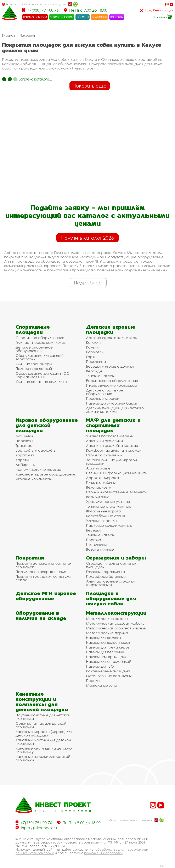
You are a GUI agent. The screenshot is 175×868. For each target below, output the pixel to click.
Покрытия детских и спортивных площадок (43, 565)
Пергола (94, 540)
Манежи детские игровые (38, 469)
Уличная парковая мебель (109, 436)
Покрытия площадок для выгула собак (43, 578)
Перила (93, 681)
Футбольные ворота (103, 511)
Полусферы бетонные (106, 576)
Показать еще (90, 86)
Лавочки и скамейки (104, 441)
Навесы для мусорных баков (111, 403)
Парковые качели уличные (109, 525)
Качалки (93, 342)
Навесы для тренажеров (108, 647)
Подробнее (88, 283)
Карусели (95, 352)
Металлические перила (107, 633)
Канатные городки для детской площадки (43, 758)
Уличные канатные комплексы (42, 382)
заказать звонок (62, 17)
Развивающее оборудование (112, 381)
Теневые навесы (100, 376)
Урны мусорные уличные (108, 502)
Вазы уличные (98, 497)
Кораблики (25, 455)
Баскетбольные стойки (106, 516)
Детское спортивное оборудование (34, 349)
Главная (9, 35)
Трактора (24, 446)
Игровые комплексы (33, 479)
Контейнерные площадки (109, 671)
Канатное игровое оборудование (45, 474)
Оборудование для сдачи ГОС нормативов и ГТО (43, 375)
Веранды (94, 371)
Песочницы (96, 361)
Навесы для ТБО (100, 666)
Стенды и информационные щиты (117, 473)
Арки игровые (98, 468)
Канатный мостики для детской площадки (43, 742)
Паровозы (24, 441)
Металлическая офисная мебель (116, 628)
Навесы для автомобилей (109, 661)
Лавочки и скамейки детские (112, 446)
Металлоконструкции (116, 613)
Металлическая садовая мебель (115, 623)
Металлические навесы (107, 619)
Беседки (94, 530)
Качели (92, 347)
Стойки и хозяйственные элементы (117, 492)
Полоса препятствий (34, 369)
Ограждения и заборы (116, 558)
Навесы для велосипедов (108, 642)
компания (99, 17)
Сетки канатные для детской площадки (41, 725)
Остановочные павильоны (109, 676)
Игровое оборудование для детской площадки (47, 425)
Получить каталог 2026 (87, 238)
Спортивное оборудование (40, 338)
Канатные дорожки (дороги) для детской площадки (44, 733)
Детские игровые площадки (111, 329)
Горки (91, 357)
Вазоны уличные (100, 549)
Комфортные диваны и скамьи (114, 450)
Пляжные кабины (101, 482)
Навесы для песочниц (105, 652)
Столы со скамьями (104, 455)
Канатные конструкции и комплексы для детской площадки (42, 702)
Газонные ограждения (106, 572)
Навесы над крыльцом (106, 657)
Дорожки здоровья (103, 478)
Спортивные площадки (33, 329)
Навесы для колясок (104, 638)
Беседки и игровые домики (110, 366)
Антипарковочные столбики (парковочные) (111, 583)
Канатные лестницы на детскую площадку (44, 750)
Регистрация (163, 10)
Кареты (22, 460)
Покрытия (27, 35)
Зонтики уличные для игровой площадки (111, 462)
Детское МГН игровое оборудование (46, 596)
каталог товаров (35, 17)
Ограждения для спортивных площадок (111, 565)
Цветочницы (96, 544)
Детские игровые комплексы (112, 338)
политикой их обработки (103, 853)
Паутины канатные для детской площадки (43, 717)
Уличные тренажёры (34, 364)
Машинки (24, 436)
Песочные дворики (103, 398)
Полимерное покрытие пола (41, 572)
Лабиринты (25, 465)
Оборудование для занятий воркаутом (39, 357)
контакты (117, 17)
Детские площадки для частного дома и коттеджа (115, 410)
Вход (148, 10)
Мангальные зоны (101, 685)
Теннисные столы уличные (109, 506)
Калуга (11, 4)
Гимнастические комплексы (41, 342)
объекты (83, 17)
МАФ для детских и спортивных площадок (113, 425)
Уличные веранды (101, 521)
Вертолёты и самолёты (36, 450)
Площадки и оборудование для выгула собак (111, 598)
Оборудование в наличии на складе (41, 616)
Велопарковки (99, 487)
